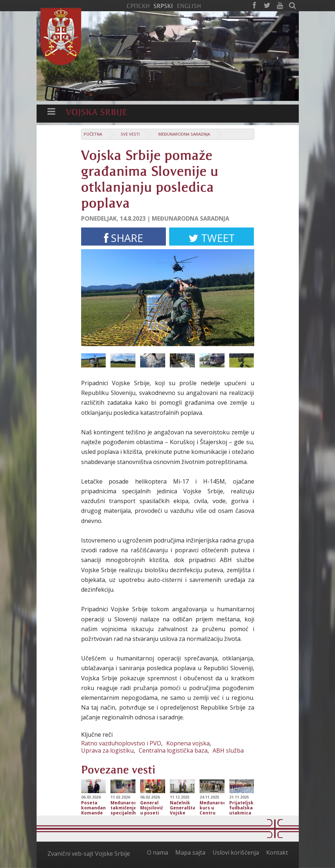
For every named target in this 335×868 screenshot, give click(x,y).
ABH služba (228, 750)
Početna (93, 134)
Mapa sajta (190, 852)
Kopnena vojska (188, 743)
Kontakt (277, 852)
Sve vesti (130, 134)
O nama (158, 852)
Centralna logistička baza (173, 750)
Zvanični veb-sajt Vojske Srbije (89, 854)
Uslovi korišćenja (236, 852)
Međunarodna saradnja (184, 134)
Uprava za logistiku (107, 750)
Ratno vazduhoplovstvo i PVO (121, 743)
